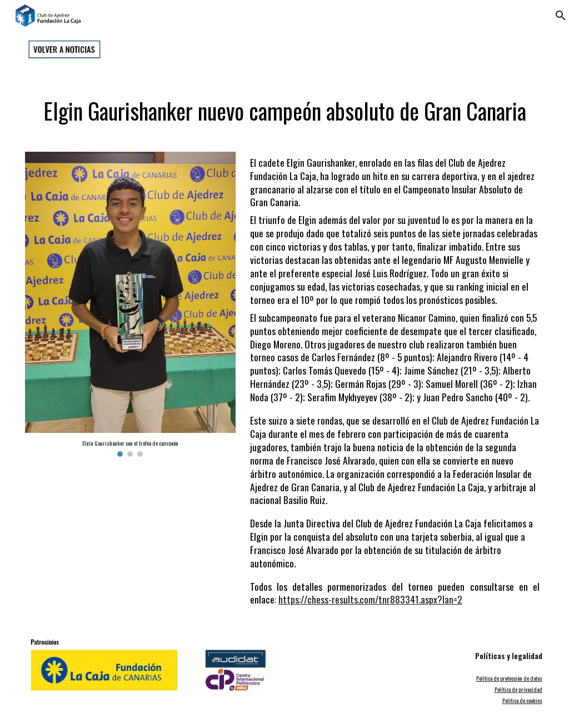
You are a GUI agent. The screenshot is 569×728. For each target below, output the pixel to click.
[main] (284, 106)
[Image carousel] (130, 304)
